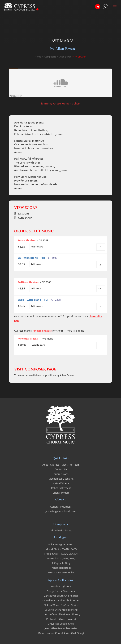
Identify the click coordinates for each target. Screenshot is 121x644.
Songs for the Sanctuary (61, 591)
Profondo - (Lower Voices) (61, 619)
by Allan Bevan (63, 49)
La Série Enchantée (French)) (61, 610)
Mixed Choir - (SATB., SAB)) (61, 549)
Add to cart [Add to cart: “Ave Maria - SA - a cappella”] (37, 247)
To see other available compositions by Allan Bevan (44, 375)
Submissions (61, 474)
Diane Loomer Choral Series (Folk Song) (61, 633)
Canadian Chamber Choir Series (61, 600)
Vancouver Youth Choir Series (61, 596)
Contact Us (61, 469)
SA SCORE (24, 214)
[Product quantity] (101, 247)
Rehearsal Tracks (61, 488)
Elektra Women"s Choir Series (61, 605)
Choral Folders (61, 493)
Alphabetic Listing (61, 530)
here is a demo (75, 331)
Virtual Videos (61, 483)
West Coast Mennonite (61, 572)
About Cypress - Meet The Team (61, 465)
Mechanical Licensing (61, 479)
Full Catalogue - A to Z (61, 544)
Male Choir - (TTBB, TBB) (61, 558)
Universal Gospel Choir (61, 624)
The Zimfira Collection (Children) (61, 614)
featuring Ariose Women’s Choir (60, 103)
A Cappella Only (61, 563)
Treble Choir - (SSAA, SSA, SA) (61, 554)
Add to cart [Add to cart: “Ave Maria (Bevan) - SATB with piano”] (37, 288)
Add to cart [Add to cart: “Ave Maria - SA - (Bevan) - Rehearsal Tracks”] (38, 345)
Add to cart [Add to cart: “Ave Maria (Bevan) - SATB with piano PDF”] (37, 306)
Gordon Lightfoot (61, 586)
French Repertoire (61, 568)
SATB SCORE (25, 218)
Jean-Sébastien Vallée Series (61, 628)
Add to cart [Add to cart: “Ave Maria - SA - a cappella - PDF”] (37, 264)
